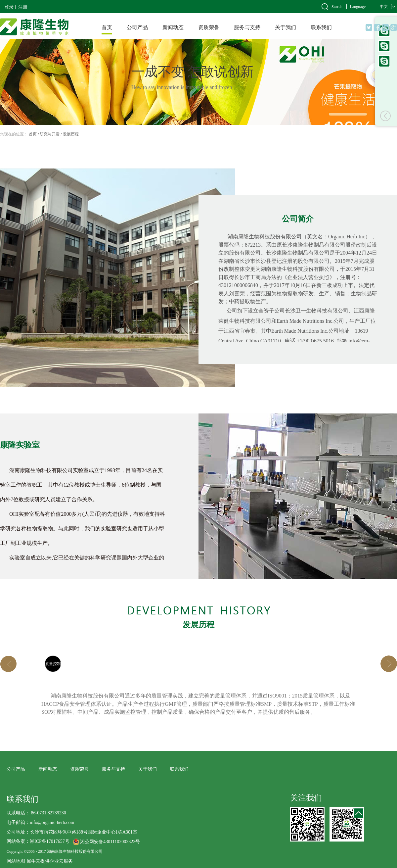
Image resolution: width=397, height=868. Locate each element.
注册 (23, 7)
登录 (9, 7)
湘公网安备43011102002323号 (110, 842)
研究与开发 (50, 134)
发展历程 (71, 134)
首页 (107, 27)
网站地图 (16, 861)
